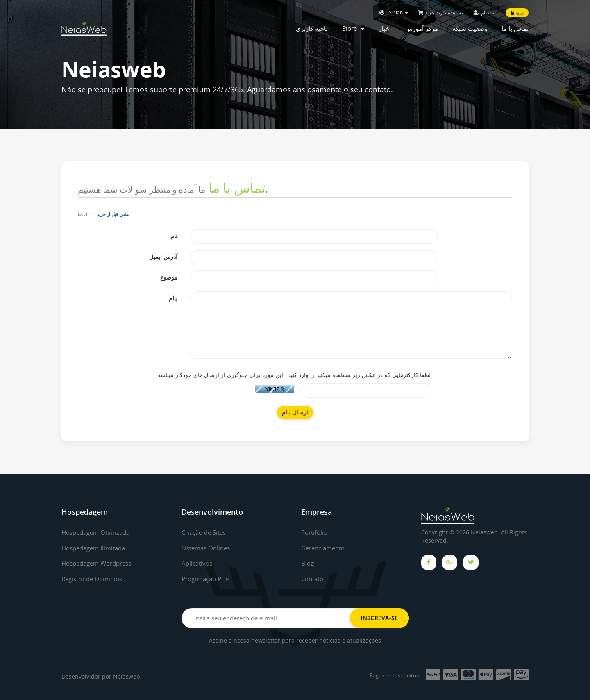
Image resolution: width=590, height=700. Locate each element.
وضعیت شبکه (470, 28)
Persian (394, 12)
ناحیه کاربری (312, 28)
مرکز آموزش (422, 28)
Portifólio (315, 532)
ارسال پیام (295, 412)
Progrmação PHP (208, 579)
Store (353, 28)
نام (174, 236)
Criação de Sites (206, 532)
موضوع (169, 277)
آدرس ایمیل (163, 257)
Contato (314, 579)
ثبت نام (485, 12)
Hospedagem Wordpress (100, 563)
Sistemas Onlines (208, 548)
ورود (517, 13)
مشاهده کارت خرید (441, 12)
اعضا (83, 214)
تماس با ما (515, 28)
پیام (173, 298)
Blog (308, 563)
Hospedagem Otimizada (99, 532)
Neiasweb (127, 676)
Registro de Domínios (95, 579)
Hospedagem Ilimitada (96, 548)
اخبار (385, 28)
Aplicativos (198, 563)
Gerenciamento (325, 548)
